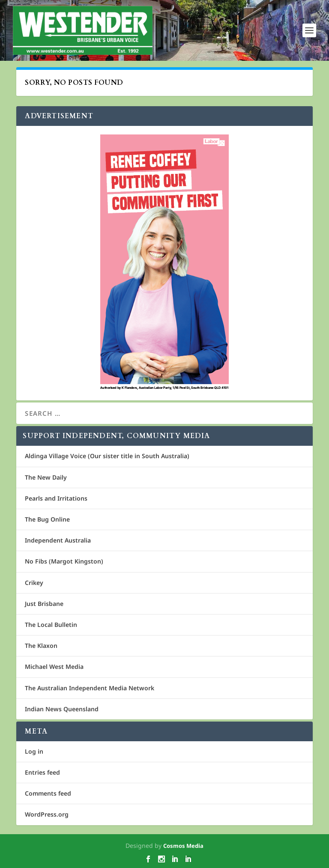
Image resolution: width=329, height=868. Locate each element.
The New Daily (46, 477)
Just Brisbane (44, 604)
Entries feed (42, 772)
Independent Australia (58, 540)
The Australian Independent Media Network (90, 688)
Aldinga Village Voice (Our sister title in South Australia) (107, 456)
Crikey (34, 583)
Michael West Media (54, 667)
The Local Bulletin (51, 625)
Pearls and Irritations (56, 498)
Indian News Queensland (62, 709)
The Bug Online (47, 519)
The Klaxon (41, 646)
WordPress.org (47, 814)
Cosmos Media (183, 846)
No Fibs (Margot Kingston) (64, 561)
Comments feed (48, 793)
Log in (34, 751)
